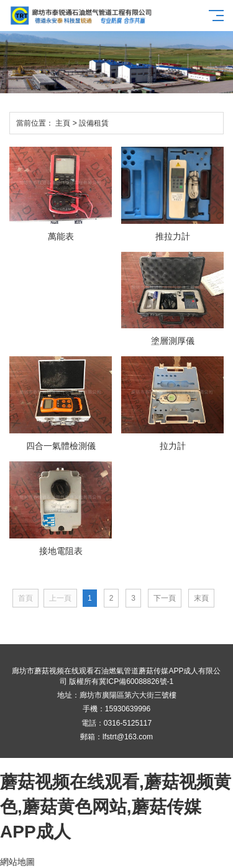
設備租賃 (94, 123)
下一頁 (165, 598)
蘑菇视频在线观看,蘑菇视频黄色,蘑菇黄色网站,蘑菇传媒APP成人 (116, 807)
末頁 (201, 598)
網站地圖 (17, 862)
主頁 (63, 123)
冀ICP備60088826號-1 (136, 681)
